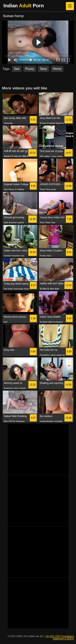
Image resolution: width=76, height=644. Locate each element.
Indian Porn (24, 6)
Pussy (30, 69)
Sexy (44, 69)
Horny (57, 69)
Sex (17, 69)
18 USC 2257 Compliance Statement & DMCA (60, 637)
